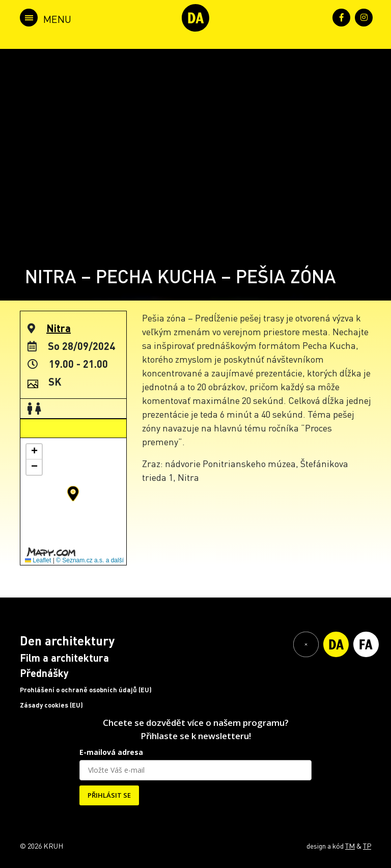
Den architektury (67, 641)
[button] (73, 494)
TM (350, 846)
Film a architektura (64, 658)
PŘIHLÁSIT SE (109, 795)
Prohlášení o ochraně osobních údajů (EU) (86, 690)
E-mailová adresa (111, 752)
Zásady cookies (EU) (51, 705)
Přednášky (44, 673)
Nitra (59, 328)
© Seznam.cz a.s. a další (90, 560)
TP (367, 846)
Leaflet (38, 560)
